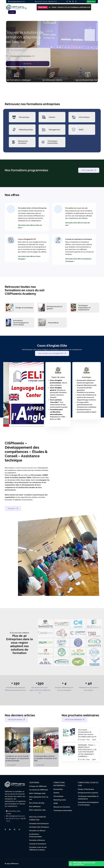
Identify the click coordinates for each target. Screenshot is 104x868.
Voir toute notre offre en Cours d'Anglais (29, 258)
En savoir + (13, 509)
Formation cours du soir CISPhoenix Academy (38, 848)
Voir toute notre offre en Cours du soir (77, 224)
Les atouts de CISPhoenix (39, 790)
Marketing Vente (26, 130)
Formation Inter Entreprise (39, 827)
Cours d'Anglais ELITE (27, 239)
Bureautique (24, 117)
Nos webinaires (35, 806)
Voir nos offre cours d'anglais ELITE (52, 353)
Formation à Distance (37, 840)
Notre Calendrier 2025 (37, 810)
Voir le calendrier (89, 170)
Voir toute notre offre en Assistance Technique (78, 260)
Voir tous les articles (16, 720)
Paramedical (53, 323)
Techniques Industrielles (53, 142)
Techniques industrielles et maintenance (84, 308)
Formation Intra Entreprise (39, 824)
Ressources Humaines (23, 142)
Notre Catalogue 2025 (37, 793)
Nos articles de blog (37, 803)
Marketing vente (60, 800)
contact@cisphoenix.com (16, 816)
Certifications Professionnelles (35, 835)
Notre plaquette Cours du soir (39, 798)
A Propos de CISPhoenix (38, 786)
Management (54, 130)
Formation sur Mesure (37, 831)
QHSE (81, 130)
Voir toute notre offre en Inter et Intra (30, 226)
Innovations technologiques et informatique (21, 323)
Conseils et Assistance (38, 844)
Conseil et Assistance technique (79, 239)
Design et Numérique (86, 789)
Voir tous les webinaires (74, 720)
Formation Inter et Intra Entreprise (32, 208)
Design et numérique (24, 308)
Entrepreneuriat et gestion (88, 793)
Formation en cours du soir (76, 208)
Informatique (84, 117)
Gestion (52, 117)
